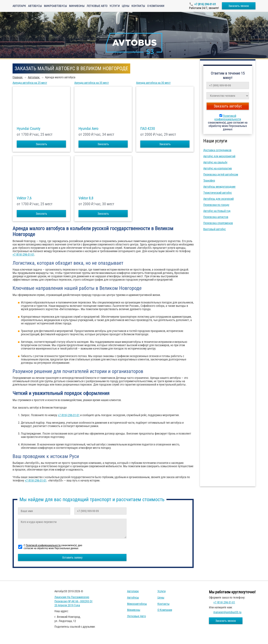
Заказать (41, 144)
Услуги (115, 6)
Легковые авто (97, 6)
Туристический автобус (218, 193)
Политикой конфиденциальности (228, 117)
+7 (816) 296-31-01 (205, 4)
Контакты (138, 6)
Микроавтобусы (55, 6)
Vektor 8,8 (86, 198)
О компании (156, 6)
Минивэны (77, 6)
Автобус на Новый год (217, 211)
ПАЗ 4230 (148, 129)
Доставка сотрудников (217, 150)
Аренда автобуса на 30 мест (153, 83)
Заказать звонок (239, 6)
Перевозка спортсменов (218, 223)
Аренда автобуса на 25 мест (30, 83)
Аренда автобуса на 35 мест (92, 83)
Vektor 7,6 (24, 198)
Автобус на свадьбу (215, 162)
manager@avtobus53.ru (227, 612)
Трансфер (209, 181)
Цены (126, 6)
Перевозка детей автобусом (221, 174)
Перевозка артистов (216, 217)
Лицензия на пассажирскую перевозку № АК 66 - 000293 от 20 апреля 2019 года (73, 601)
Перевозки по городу (216, 205)
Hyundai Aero (88, 129)
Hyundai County (29, 129)
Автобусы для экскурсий (218, 199)
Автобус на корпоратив (218, 168)
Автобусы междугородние (219, 187)
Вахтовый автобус (215, 229)
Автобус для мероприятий (219, 156)
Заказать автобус (228, 106)
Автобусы (35, 6)
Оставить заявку (72, 558)
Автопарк (19, 6)
